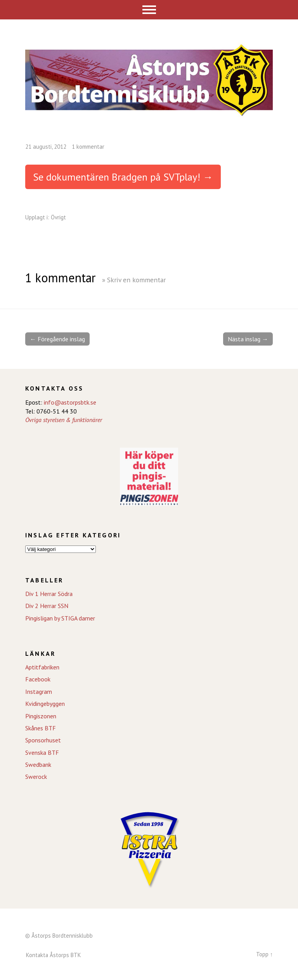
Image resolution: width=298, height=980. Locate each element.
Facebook (38, 679)
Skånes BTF (41, 728)
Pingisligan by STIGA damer (60, 618)
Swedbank (38, 765)
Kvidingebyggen (45, 704)
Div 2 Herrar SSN (47, 606)
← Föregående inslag (57, 339)
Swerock (36, 777)
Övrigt (58, 217)
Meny (149, 10)
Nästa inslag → (248, 339)
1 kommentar (88, 147)
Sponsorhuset (43, 740)
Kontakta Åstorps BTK (54, 955)
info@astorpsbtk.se (70, 402)
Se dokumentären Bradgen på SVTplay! (117, 177)
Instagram (39, 692)
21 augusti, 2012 (46, 147)
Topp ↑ (264, 954)
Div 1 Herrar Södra (49, 594)
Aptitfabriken (42, 667)
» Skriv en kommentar (134, 280)
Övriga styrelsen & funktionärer (64, 420)
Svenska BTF (42, 752)
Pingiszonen (41, 716)
